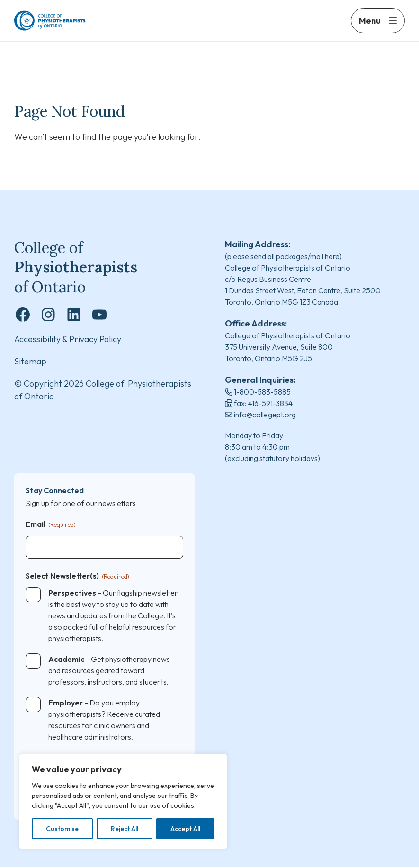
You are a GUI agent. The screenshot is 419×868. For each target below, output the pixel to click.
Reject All (125, 829)
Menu (370, 27)
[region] (123, 801)
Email (51, 526)
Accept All (185, 829)
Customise (62, 829)
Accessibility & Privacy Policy (68, 340)
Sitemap (30, 362)
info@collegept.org (265, 415)
